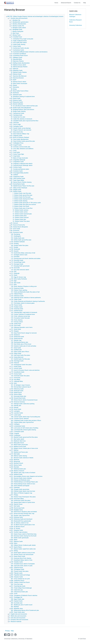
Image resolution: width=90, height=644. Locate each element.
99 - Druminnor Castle (17, 232)
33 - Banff (14, 80)
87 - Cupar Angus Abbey (17, 180)
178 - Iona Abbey (15, 379)
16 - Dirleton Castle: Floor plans (21, 221)
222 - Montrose (15, 460)
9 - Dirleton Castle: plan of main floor (23, 208)
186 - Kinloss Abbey (16, 394)
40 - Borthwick (15, 93)
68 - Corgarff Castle (16, 145)
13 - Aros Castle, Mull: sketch (19, 42)
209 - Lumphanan (16, 435)
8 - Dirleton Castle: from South (21, 206)
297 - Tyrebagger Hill (17, 597)
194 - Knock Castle (16, 409)
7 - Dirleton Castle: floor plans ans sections (24, 204)
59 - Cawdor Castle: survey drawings (21, 128)
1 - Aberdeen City (16, 20)
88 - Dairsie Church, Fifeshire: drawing (21, 182)
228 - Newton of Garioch (18, 471)
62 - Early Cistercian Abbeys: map (20, 134)
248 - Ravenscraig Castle (18, 508)
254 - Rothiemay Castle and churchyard (22, 519)
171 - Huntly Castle (16, 366)
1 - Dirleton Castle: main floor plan (22, 193)
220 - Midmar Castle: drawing (19, 456)
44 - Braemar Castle (16, 100)
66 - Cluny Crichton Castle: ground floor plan (23, 141)
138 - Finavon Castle (16, 305)
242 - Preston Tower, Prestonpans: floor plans (23, 497)
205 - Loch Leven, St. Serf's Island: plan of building (25, 428)
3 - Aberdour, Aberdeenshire (18, 24)
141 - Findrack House (17, 311)
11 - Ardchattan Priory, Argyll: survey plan (22, 39)
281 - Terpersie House (17, 568)
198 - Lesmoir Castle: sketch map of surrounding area (25, 417)
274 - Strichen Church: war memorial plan (22, 554)
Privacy (7, 631)
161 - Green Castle (16, 348)
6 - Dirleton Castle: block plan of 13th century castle (27, 203)
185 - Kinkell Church (16, 393)
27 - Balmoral (15, 69)
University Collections (76, 25)
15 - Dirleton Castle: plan (19, 219)
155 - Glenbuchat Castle (17, 337)
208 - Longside (15, 434)
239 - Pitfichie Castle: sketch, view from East (23, 491)
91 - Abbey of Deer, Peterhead (19, 188)
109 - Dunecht (15, 251)
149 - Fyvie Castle (16, 325)
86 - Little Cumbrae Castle (18, 178)
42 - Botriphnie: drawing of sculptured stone (23, 97)
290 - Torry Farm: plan (17, 584)
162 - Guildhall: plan (16, 350)
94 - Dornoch (14, 223)
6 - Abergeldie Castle (17, 29)
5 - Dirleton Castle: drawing (20, 201)
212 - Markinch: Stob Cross (18, 441)
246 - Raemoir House (17, 504)
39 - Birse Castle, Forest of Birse (20, 91)
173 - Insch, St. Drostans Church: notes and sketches (25, 370)
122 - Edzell (14, 275)
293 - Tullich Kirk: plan (17, 590)
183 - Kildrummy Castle (17, 389)
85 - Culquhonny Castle (17, 177)
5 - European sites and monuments (19, 620)
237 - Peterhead (15, 487)
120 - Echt (14, 272)
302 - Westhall (15, 607)
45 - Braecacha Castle (17, 102)
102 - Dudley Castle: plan (18, 238)
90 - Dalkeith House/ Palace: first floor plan (23, 186)
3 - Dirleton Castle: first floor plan (22, 197)
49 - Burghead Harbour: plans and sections (22, 110)
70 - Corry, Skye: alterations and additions (22, 149)
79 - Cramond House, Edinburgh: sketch (22, 165)
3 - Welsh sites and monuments (18, 616)
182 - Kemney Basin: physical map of (21, 387)
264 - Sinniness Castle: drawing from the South (24, 536)
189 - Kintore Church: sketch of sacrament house (24, 400)
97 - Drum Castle (15, 229)
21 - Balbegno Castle (17, 57)
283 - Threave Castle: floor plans (20, 571)
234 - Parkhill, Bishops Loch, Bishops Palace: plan (24, 482)
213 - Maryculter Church (17, 443)
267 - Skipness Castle (17, 541)
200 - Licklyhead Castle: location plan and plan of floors (26, 420)
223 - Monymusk (15, 461)
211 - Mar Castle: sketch (17, 439)
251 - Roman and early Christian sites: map (23, 513)
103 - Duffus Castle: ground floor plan (21, 240)
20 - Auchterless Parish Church (19, 56)
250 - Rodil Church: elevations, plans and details (24, 512)
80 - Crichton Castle (16, 167)
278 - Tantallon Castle (17, 562)
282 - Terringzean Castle (17, 569)
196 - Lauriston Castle (17, 413)
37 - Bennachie (15, 87)
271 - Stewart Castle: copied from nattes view (23, 549)
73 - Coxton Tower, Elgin (17, 154)
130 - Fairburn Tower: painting (19, 290)
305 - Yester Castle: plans (18, 612)
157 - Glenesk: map (16, 340)
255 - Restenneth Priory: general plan (21, 521)
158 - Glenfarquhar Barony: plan (20, 342)
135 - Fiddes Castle (16, 299)
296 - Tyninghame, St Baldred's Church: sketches (24, 595)
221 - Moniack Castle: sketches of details (22, 458)
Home (56, 3)
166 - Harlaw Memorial (17, 357)
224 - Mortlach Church (17, 463)
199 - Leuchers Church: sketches (20, 419)
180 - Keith (14, 383)
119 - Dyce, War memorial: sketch (20, 270)
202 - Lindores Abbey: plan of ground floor (22, 422)
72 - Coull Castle (15, 152)
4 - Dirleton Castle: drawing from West (23, 199)
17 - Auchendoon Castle (17, 50)
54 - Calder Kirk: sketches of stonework (22, 119)
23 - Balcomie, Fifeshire (17, 61)
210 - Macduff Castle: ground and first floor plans (24, 437)
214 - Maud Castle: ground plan (19, 445)
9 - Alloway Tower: (16, 35)
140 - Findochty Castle (17, 309)
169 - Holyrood (15, 363)
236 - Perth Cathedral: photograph (20, 486)
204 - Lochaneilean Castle (18, 426)
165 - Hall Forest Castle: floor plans (20, 355)
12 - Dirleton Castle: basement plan (22, 214)
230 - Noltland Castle (17, 474)
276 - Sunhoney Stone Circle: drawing (21, 558)
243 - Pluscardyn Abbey (17, 499)
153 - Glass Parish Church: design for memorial (24, 333)
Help (85, 3)
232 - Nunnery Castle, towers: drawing (21, 478)
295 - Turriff (14, 594)
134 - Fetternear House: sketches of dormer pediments (26, 298)
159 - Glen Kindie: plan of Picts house (21, 344)
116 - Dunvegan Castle (17, 264)
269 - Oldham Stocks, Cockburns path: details (23, 545)
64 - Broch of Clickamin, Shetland (20, 137)
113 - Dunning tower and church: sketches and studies (26, 258)
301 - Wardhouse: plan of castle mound (22, 605)
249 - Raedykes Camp (17, 510)
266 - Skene (14, 540)
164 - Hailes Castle (16, 353)
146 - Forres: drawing (17, 320)
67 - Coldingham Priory (17, 143)
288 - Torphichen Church (18, 581)
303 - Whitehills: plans (17, 609)
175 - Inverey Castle (16, 374)
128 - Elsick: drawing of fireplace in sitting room (24, 286)
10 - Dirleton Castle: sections (20, 210)
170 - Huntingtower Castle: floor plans (21, 365)
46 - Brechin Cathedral (17, 104)
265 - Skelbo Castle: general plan (20, 538)
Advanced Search (66, 3)
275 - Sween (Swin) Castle (18, 556)
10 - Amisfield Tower (16, 37)
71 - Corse (14, 151)
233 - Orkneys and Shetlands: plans (20, 480)
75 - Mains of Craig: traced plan (19, 158)
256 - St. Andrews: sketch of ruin (20, 523)
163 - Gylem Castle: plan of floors (20, 352)
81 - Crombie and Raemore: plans (20, 169)
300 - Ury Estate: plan (17, 603)
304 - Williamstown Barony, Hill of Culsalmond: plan (25, 610)
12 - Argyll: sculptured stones (19, 41)
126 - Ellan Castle (16, 283)
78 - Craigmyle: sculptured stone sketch (22, 164)
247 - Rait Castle (15, 506)
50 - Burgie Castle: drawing (18, 111)
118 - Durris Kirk (15, 268)
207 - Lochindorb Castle (17, 432)
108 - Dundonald (15, 249)
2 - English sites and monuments (18, 614)
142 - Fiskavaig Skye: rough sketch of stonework (24, 312)
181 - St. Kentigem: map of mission (20, 385)
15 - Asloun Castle (16, 46)
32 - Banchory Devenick (17, 78)
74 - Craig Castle (15, 156)
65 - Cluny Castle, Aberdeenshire (20, 139)
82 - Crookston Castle (17, 171)
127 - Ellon (14, 285)
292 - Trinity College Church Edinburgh (21, 588)
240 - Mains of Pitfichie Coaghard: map (21, 493)
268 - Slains (14, 543)
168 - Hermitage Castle (17, 361)
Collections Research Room (75, 21)
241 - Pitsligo (14, 495)
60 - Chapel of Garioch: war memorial (21, 130)
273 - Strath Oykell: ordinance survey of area (23, 553)
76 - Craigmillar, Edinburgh (18, 160)
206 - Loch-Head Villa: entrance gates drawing (23, 430)
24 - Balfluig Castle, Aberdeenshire (20, 63)
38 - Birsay (14, 89)
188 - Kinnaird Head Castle (18, 398)
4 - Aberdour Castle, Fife (17, 26)
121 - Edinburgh (15, 273)
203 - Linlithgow (15, 424)
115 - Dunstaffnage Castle (18, 262)
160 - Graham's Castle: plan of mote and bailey (24, 346)
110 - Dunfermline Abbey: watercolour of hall (23, 253)
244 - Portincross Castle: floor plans (21, 500)
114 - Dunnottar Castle (17, 260)
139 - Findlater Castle (17, 307)
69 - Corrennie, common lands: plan (21, 147)
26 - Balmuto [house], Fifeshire (19, 67)
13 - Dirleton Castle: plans (20, 216)
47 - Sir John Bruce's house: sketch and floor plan (24, 106)
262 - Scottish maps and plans (19, 532)
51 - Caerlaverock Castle (17, 113)
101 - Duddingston (16, 236)
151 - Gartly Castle (16, 329)
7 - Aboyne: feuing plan (17, 31)
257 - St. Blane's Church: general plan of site (23, 525)
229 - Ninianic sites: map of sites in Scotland (23, 473)
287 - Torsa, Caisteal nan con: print (20, 579)
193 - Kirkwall (15, 407)
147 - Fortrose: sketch (17, 322)
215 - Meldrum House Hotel (18, 447)
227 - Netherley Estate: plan (18, 469)
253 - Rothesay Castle (17, 517)
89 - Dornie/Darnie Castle (18, 184)
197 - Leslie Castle (16, 415)
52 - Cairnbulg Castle (17, 115)
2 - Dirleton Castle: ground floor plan (22, 195)
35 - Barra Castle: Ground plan (19, 83)
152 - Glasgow (15, 331)
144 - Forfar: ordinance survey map (20, 316)
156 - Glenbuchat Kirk (17, 339)
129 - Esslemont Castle (17, 288)
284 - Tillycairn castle (17, 573)
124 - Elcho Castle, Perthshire (19, 279)
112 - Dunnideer (15, 257)
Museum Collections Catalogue (75, 16)
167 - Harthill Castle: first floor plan (20, 359)
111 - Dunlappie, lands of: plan (19, 255)
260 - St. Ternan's (16, 528)
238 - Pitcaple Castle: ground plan (20, 489)
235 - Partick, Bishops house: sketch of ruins (23, 484)
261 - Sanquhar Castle (17, 530)
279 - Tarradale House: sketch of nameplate (23, 564)
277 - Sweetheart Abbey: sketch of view (22, 560)
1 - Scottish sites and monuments (18, 18)
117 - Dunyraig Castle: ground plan (20, 266)
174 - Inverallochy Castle (18, 372)
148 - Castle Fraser (16, 324)
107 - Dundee (15, 247)
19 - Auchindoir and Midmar (18, 54)
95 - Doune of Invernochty (18, 225)
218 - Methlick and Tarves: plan (19, 452)
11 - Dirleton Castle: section (20, 212)
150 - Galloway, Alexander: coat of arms (22, 327)
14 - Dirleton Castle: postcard (21, 217)
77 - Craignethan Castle (17, 162)
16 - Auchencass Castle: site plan (20, 48)
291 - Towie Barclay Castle (18, 586)
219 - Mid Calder (15, 454)
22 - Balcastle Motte (16, 59)
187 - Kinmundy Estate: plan (19, 396)
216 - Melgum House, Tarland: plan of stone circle (24, 448)
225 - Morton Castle (16, 465)
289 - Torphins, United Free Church (20, 582)
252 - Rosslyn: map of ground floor (20, 515)
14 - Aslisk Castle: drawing (18, 44)
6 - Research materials (15, 622)
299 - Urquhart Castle (17, 601)
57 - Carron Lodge (16, 124)
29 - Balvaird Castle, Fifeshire (19, 72)
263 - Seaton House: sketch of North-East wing (24, 534)
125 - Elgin (14, 281)
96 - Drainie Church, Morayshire (19, 227)
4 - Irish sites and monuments (17, 618)
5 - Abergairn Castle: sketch (18, 28)
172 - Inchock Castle (16, 368)
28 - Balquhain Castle (17, 70)
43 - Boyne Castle (16, 98)
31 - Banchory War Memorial (19, 76)
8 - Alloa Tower (15, 33)
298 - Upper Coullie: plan (18, 599)
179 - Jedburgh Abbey (17, 381)
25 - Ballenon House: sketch (18, 65)
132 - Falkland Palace (17, 294)
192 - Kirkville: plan (16, 406)
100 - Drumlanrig (15, 234)
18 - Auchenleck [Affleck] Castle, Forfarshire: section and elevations (29, 52)
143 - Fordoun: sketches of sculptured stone (23, 314)
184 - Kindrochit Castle (17, 391)
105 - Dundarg (15, 244)
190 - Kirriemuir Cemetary (18, 402)
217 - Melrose (15, 450)
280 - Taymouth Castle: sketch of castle (22, 566)
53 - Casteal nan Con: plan (18, 117)
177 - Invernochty (16, 378)
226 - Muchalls (15, 467)
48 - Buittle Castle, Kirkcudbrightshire (21, 108)
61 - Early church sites (17, 132)
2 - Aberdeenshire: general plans (20, 22)
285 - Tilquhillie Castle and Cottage (20, 575)
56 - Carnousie (15, 123)
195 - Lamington (15, 411)
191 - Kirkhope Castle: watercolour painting (23, 404)
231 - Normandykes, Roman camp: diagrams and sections (27, 476)
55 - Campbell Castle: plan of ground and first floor (25, 121)
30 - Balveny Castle (16, 74)
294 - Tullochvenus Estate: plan (19, 592)
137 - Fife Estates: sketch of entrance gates (23, 303)
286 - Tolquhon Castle (17, 577)
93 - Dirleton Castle (16, 191)
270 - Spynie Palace (16, 547)
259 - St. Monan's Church (18, 527)
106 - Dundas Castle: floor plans (20, 245)
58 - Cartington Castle (17, 126)
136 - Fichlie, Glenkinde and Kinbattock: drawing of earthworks (28, 301)
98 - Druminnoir (15, 231)
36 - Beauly (14, 85)
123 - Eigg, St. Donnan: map (18, 277)
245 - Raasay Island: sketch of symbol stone (23, 502)
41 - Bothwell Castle (16, 95)
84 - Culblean (14, 175)
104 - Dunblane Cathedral (18, 242)
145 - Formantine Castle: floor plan (20, 318)
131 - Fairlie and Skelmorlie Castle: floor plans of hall (25, 292)
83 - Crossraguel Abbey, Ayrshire (20, 173)
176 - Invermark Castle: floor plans (20, 376)
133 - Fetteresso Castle (17, 296)
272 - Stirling (14, 551)
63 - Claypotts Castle (17, 136)
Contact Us (77, 3)
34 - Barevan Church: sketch (19, 82)
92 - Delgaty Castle (16, 190)
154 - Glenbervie (15, 335)
